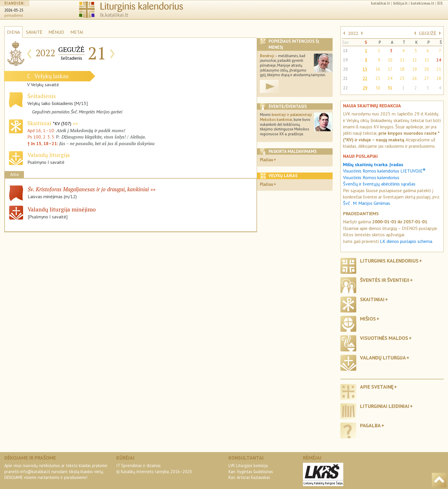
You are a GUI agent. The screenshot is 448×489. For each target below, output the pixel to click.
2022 (353, 33)
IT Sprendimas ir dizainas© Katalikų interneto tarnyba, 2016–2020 (154, 468)
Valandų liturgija (383, 358)
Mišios (368, 319)
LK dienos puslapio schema (406, 241)
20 (345, 69)
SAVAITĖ (34, 32)
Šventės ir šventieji (385, 280)
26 (415, 78)
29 (365, 88)
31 (390, 88)
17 (390, 69)
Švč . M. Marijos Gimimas (367, 203)
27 (427, 78)
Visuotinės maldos (384, 338)
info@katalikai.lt (35, 472)
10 (390, 60)
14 (439, 60)
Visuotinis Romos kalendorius (371, 177)
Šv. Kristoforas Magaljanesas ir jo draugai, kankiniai (88, 189)
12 (415, 60)
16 (378, 69)
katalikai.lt (380, 3)
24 (390, 78)
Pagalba (370, 425)
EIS (440, 3)
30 (378, 88)
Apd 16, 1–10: (42, 130)
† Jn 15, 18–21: (43, 143)
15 (365, 69)
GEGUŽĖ (428, 33)
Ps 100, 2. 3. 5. (41, 137)
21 (439, 69)
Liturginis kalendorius (389, 261)
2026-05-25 (14, 10)
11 (402, 60)
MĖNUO (56, 32)
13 (427, 60)
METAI (77, 32)
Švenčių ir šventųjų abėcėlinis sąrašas (379, 184)
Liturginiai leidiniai (385, 406)
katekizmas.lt (422, 3)
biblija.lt (400, 3)
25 (402, 78)
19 (345, 60)
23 (378, 78)
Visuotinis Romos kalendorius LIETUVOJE (384, 171)
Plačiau (267, 160)
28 (439, 78)
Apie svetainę (377, 387)
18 (345, 51)
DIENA (13, 32)
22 (365, 78)
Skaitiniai (49, 123)
